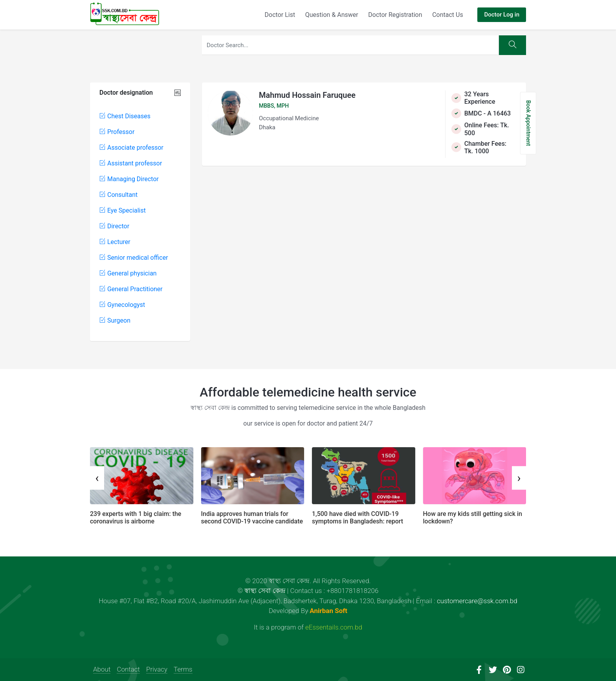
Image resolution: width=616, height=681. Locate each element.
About (102, 669)
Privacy (157, 669)
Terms (183, 669)
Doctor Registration (395, 15)
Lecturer (115, 242)
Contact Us (448, 15)
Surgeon (115, 320)
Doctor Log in (502, 15)
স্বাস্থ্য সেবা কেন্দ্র (265, 591)
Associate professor (131, 148)
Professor (117, 132)
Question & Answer (332, 15)
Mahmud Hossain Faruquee (307, 95)
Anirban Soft (328, 611)
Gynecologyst (122, 305)
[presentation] (97, 478)
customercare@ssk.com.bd (477, 601)
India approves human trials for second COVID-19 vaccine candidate (252, 518)
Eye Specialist (123, 210)
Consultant (118, 195)
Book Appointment (528, 123)
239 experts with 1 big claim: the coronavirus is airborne (136, 518)
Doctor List (280, 15)
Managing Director (129, 179)
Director (114, 226)
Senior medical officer (134, 258)
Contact (128, 669)
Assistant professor (131, 163)
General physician (128, 273)
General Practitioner (131, 289)
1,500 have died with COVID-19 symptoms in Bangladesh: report (357, 518)
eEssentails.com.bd (334, 627)
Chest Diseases (125, 116)
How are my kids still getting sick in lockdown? (473, 518)
